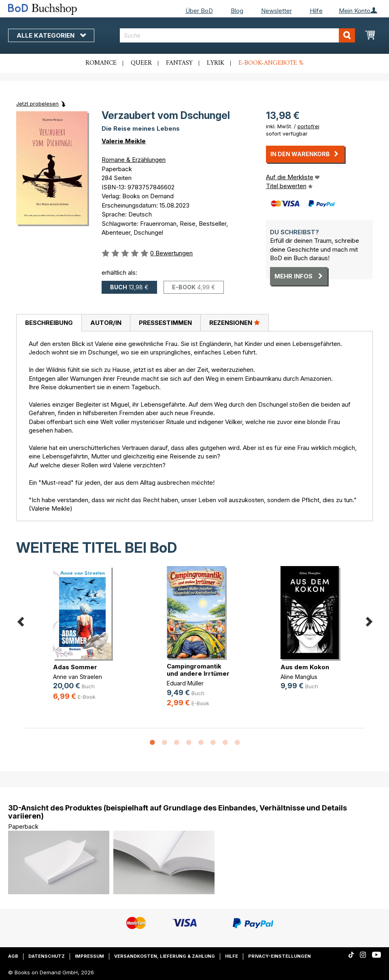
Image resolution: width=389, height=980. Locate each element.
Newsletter (276, 11)
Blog (237, 11)
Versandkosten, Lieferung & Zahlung (165, 956)
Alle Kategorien (51, 35)
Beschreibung (49, 323)
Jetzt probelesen (37, 104)
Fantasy (179, 63)
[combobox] (237, 35)
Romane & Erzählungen (134, 160)
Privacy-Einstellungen (280, 956)
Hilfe (316, 11)
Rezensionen (235, 322)
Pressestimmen (165, 323)
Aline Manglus (299, 677)
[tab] (49, 323)
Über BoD (199, 11)
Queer (141, 63)
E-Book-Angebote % (271, 63)
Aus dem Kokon (305, 667)
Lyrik (216, 63)
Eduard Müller (185, 683)
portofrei (308, 126)
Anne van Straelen (78, 677)
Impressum (89, 956)
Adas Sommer (75, 667)
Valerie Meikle (124, 141)
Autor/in (106, 323)
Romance (101, 63)
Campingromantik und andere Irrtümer (198, 670)
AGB (13, 956)
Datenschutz (47, 956)
